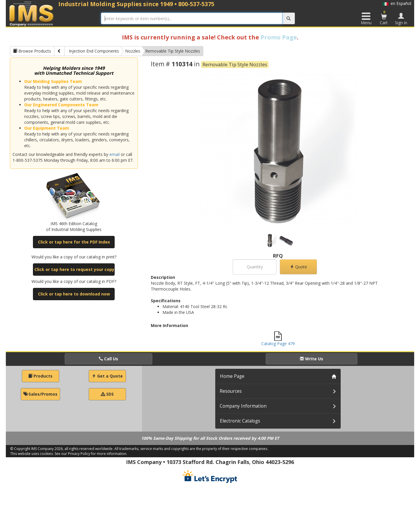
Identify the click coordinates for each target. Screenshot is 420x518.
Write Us (311, 359)
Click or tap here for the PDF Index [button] (74, 242)
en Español (397, 3)
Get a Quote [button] (107, 376)
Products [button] (40, 376)
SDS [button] (107, 394)
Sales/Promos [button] (40, 394)
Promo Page (279, 37)
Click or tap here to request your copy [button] (74, 269)
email (114, 154)
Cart (384, 18)
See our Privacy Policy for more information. (91, 454)
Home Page (232, 376)
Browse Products (32, 51)
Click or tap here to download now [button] (74, 294)
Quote (299, 267)
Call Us (108, 359)
